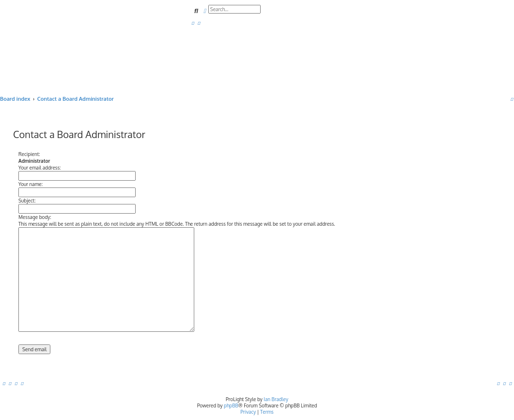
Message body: (35, 217)
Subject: (27, 201)
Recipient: (29, 154)
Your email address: (40, 168)
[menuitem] (193, 23)
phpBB (231, 405)
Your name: (31, 184)
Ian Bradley (276, 399)
